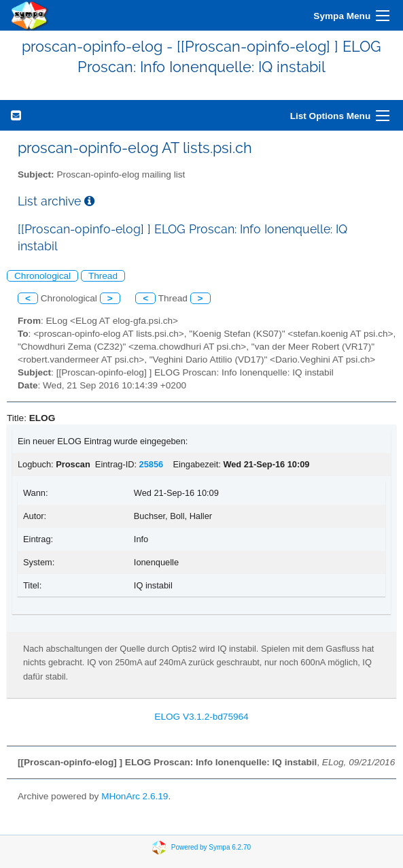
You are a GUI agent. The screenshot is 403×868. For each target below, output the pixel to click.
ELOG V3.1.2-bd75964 (201, 717)
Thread (103, 276)
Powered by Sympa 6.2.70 (211, 847)
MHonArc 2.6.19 (135, 796)
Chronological (42, 276)
